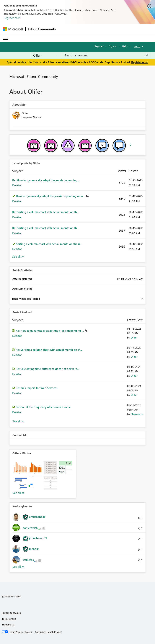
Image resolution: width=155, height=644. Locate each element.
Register (99, 46)
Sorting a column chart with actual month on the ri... (49, 244)
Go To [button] (137, 46)
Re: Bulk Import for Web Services (37, 388)
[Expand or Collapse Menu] (5, 38)
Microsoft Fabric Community (34, 76)
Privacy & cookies (11, 613)
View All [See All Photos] (19, 493)
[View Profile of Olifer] (134, 337)
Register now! (12, 18)
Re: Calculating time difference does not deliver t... (48, 369)
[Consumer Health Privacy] (48, 632)
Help (125, 46)
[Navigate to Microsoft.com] (13, 29)
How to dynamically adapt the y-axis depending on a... (51, 196)
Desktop (17, 185)
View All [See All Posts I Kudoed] (18, 421)
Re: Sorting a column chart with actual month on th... (46, 212)
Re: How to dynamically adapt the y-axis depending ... (46, 180)
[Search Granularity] (46, 55)
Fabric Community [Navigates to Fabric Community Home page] (42, 29)
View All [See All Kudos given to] (19, 567)
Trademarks (8, 624)
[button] (20, 468)
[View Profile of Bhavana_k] (137, 414)
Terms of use (9, 619)
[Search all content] (106, 55)
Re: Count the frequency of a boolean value (43, 407)
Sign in (113, 46)
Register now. (140, 62)
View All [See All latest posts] (18, 257)
